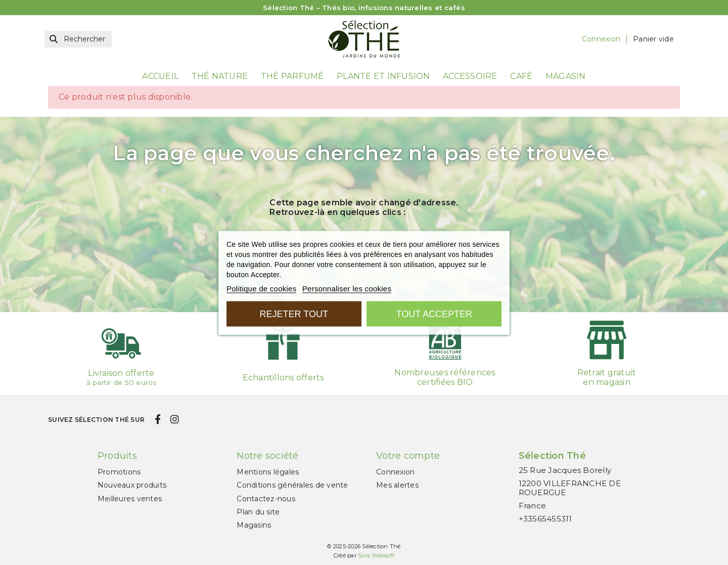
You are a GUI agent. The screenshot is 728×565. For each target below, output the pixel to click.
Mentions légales (268, 472)
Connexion (395, 472)
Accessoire (470, 76)
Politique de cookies (261, 288)
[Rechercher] (78, 39)
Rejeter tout (294, 314)
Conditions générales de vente (292, 485)
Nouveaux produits (132, 485)
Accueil (160, 76)
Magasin (566, 76)
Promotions (119, 472)
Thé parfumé (292, 76)
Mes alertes (397, 485)
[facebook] (157, 419)
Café (521, 76)
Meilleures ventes (130, 499)
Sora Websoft (376, 555)
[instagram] (174, 419)
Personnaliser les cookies (347, 288)
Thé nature (220, 76)
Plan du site (258, 512)
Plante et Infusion (383, 76)
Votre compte (408, 456)
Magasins (254, 525)
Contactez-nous (266, 499)
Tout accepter (434, 314)
